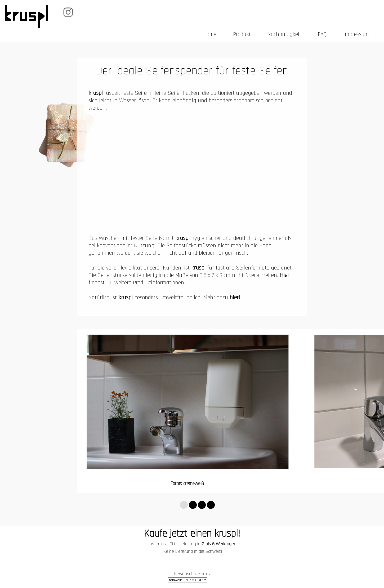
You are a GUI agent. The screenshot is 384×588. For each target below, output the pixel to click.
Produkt (242, 34)
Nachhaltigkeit (284, 34)
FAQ (322, 34)
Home (210, 34)
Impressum (356, 34)
